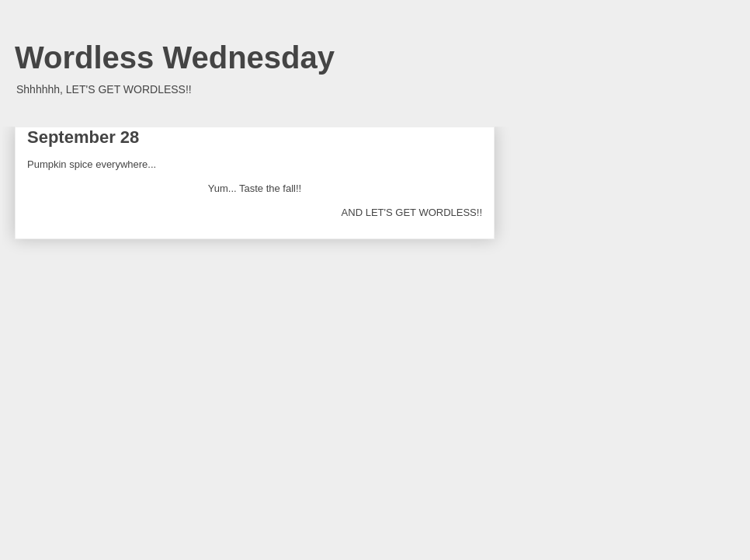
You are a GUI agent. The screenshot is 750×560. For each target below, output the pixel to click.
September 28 (83, 137)
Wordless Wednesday (175, 57)
